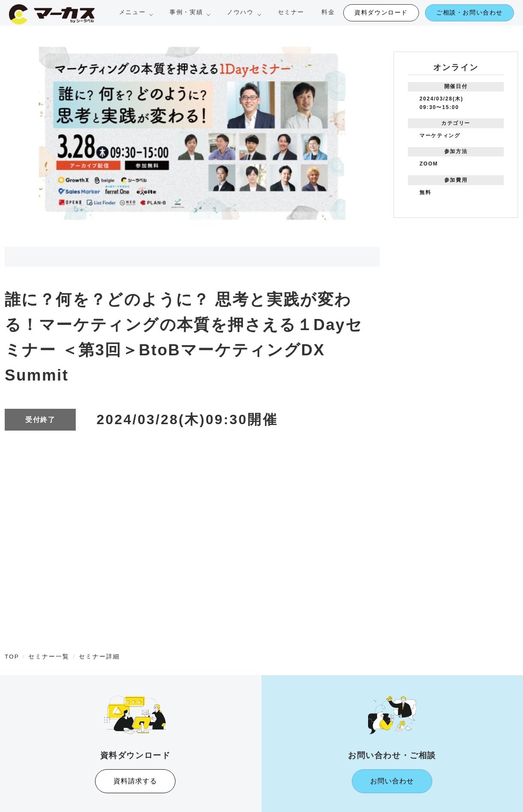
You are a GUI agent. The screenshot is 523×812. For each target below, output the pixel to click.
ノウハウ (244, 12)
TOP (12, 657)
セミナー (291, 12)
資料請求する (135, 781)
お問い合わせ (392, 781)
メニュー (136, 12)
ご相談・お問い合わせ (470, 12)
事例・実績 (190, 12)
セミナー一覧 (49, 657)
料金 (328, 12)
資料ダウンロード (381, 12)
